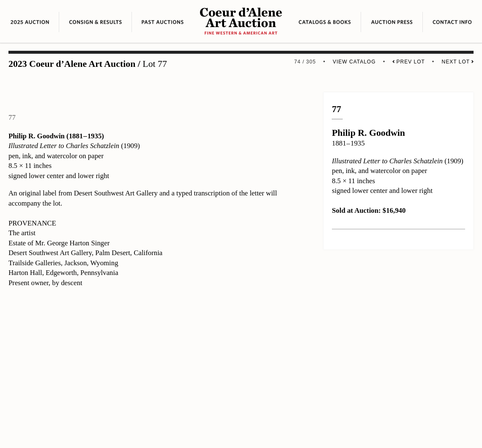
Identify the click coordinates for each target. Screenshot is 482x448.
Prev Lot (408, 62)
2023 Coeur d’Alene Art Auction (72, 64)
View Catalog (354, 62)
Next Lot (458, 62)
